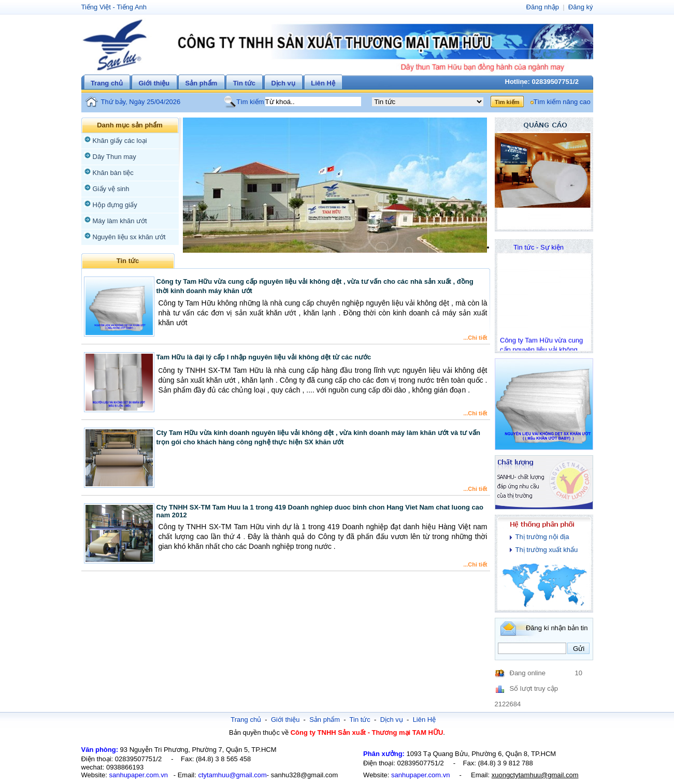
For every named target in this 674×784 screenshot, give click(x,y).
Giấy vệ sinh (111, 189)
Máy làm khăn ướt (120, 221)
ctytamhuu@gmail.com (232, 775)
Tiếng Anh (132, 7)
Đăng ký (581, 7)
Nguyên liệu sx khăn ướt (129, 237)
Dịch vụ (283, 83)
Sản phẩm (202, 83)
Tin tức (244, 83)
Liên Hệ (323, 83)
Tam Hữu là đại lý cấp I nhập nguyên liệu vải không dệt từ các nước (264, 357)
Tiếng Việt (96, 7)
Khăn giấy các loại (120, 141)
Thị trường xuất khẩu (547, 550)
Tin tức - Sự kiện (539, 247)
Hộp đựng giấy (115, 205)
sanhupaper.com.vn (138, 775)
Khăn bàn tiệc (113, 173)
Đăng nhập (543, 7)
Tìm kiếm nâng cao (562, 102)
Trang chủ (107, 83)
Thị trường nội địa (542, 537)
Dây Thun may (114, 157)
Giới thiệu (154, 83)
